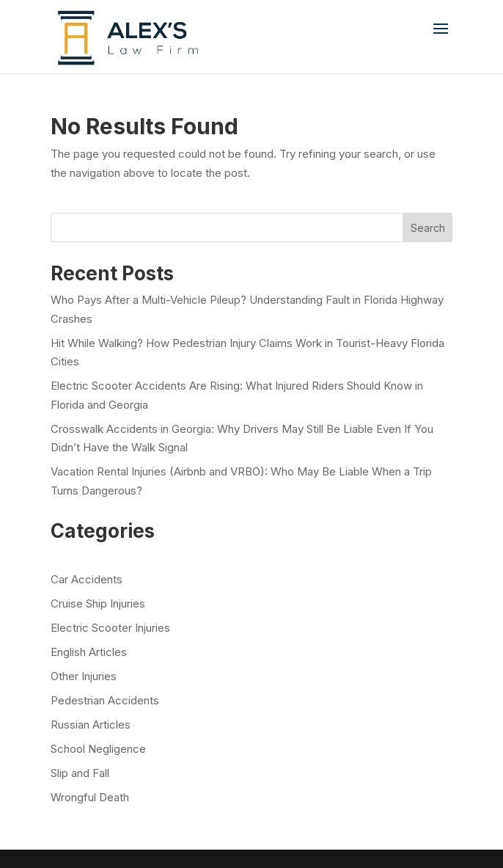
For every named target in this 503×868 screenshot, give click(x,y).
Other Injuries (84, 676)
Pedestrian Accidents (105, 700)
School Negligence (98, 749)
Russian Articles (91, 725)
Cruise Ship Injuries (98, 603)
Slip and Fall (80, 773)
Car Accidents (87, 579)
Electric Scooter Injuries (110, 628)
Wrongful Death (90, 797)
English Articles (89, 652)
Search (428, 228)
